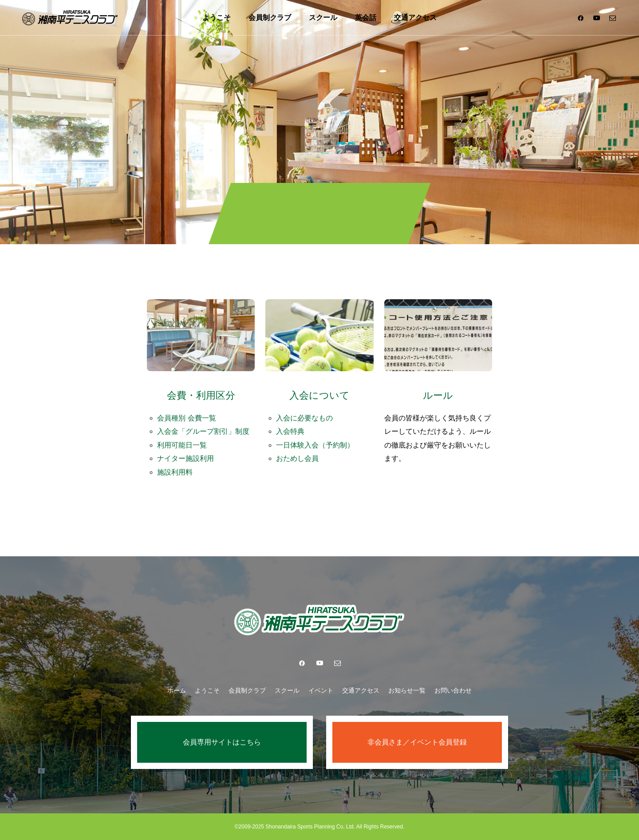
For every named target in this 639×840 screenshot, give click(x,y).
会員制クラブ (270, 18)
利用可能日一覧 (182, 445)
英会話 (366, 18)
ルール (438, 395)
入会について (319, 395)
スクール (323, 18)
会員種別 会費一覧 (186, 418)
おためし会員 (297, 458)
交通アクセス (415, 18)
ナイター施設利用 (185, 458)
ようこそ (217, 18)
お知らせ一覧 (407, 690)
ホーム (177, 690)
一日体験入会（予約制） (315, 445)
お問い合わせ (453, 690)
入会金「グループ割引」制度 (203, 431)
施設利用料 (175, 472)
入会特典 (290, 431)
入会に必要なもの (304, 418)
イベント (321, 690)
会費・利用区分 (201, 395)
